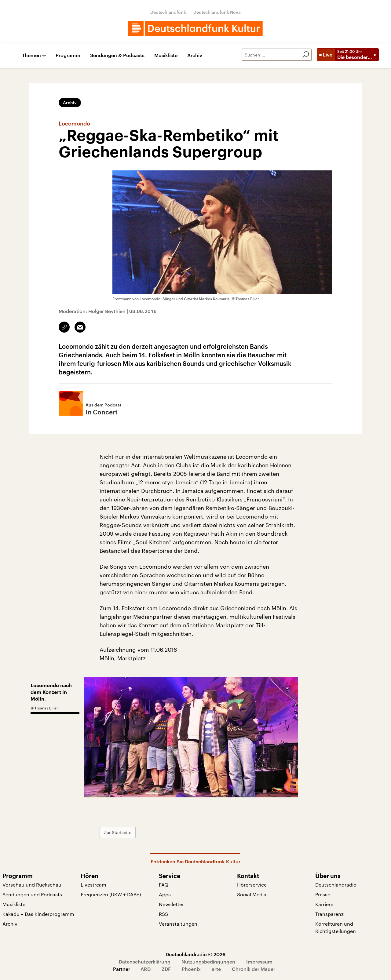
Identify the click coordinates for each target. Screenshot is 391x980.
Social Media (252, 894)
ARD (146, 969)
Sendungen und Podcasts (32, 894)
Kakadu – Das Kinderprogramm (38, 914)
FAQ (164, 885)
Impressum (259, 962)
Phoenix (191, 969)
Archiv (195, 55)
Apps (165, 894)
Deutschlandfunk (168, 12)
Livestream (93, 885)
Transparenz (329, 914)
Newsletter (171, 904)
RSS (163, 914)
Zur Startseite (118, 832)
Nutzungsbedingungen (208, 962)
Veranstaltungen (178, 924)
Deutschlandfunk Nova (217, 12)
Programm (68, 55)
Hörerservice (252, 885)
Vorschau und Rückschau (32, 885)
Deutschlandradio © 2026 (195, 954)
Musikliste (166, 55)
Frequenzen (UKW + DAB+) (111, 894)
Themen (31, 55)
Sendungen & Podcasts (117, 55)
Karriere (324, 904)
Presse (323, 894)
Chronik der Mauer (254, 969)
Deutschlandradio (336, 885)
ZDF (166, 969)
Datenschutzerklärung (145, 962)
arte (216, 969)
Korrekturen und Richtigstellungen (336, 927)
